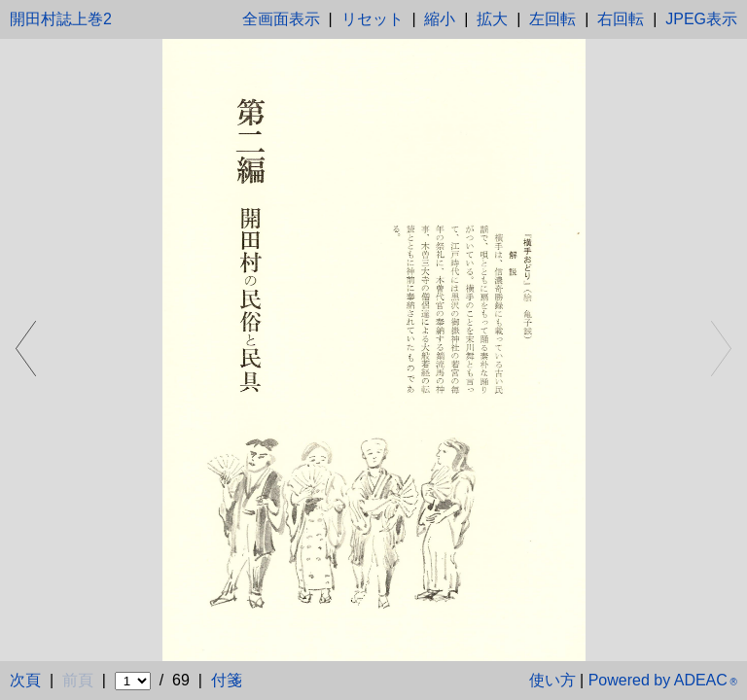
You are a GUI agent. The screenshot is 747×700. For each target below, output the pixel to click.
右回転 (621, 19)
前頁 (78, 680)
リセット (373, 19)
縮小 (440, 19)
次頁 (25, 680)
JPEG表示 (701, 19)
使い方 (552, 680)
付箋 (227, 680)
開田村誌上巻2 (61, 19)
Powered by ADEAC (663, 680)
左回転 (552, 19)
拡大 (492, 19)
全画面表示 (281, 19)
